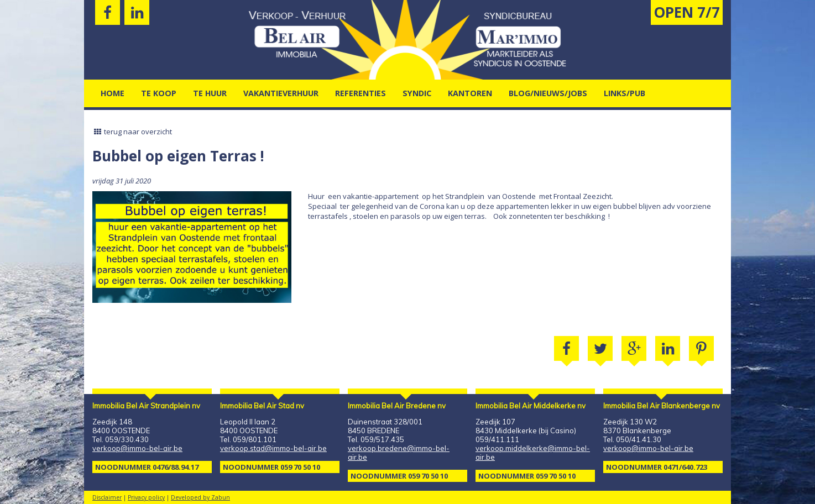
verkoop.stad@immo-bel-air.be (273, 448)
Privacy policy (146, 497)
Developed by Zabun (200, 497)
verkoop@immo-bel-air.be (137, 448)
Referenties (361, 93)
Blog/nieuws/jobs (548, 93)
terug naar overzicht (132, 132)
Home (113, 93)
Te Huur (210, 93)
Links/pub (625, 93)
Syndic (417, 93)
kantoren (470, 93)
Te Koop (159, 93)
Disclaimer (107, 497)
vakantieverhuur (281, 93)
